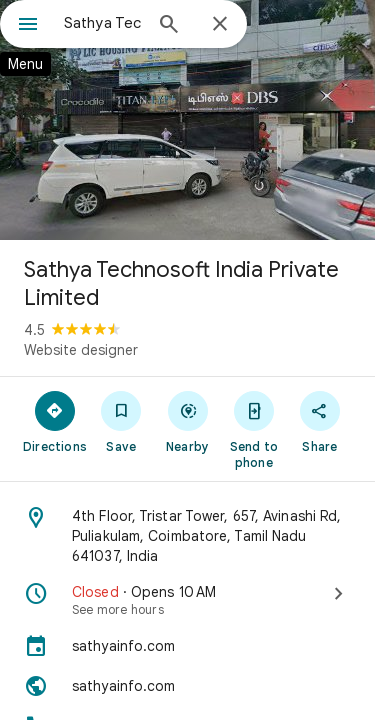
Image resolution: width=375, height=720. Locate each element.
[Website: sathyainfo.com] (187, 686)
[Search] (169, 26)
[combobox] (102, 23)
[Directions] (55, 421)
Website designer (81, 350)
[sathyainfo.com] (187, 646)
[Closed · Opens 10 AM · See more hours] (187, 600)
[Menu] (28, 26)
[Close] (220, 25)
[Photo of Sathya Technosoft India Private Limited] (187, 120)
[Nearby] (187, 421)
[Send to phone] (254, 429)
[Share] (320, 421)
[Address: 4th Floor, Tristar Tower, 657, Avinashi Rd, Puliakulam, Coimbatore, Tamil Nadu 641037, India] (187, 536)
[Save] (121, 421)
